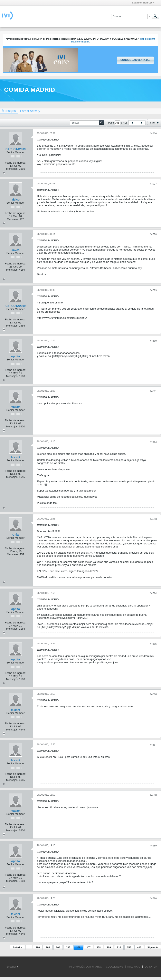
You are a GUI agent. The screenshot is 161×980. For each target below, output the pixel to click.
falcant (15, 457)
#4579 (153, 290)
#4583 (153, 519)
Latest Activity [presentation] (30, 111)
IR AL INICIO (134, 967)
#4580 (153, 341)
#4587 (153, 745)
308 (99, 948)
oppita (16, 356)
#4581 (153, 391)
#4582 (153, 442)
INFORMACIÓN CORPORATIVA (85, 967)
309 (109, 948)
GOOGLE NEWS (115, 967)
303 (48, 948)
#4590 (153, 899)
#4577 (153, 184)
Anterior (17, 948)
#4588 (153, 795)
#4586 (153, 694)
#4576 (153, 134)
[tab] (30, 111)
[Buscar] (131, 16)
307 (88, 948)
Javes (16, 250)
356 (129, 948)
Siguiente (153, 948)
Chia (16, 535)
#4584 (153, 593)
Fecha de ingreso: (16, 163)
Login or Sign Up (143, 3)
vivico (16, 200)
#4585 (153, 644)
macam (16, 407)
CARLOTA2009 (16, 149)
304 (58, 948)
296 (38, 948)
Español (13, 967)
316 (119, 948)
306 (78, 948)
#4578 (153, 234)
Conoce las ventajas (135, 60)
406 (139, 948)
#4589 (153, 846)
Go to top (151, 967)
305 (68, 948)
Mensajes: (12, 169)
